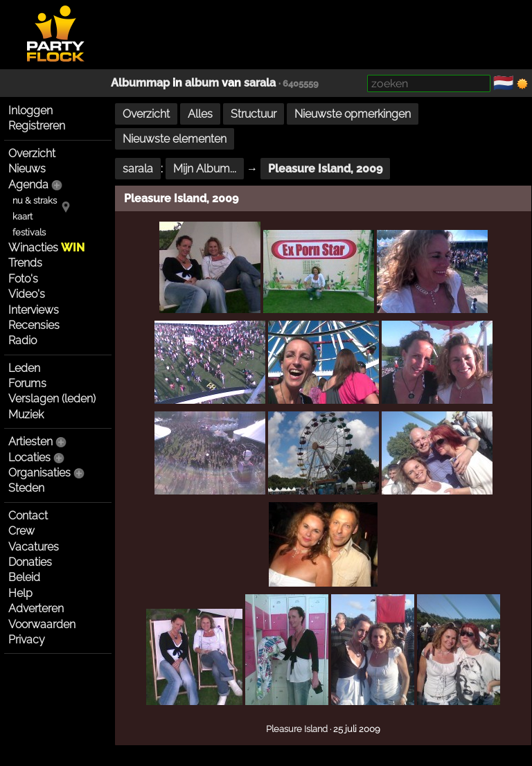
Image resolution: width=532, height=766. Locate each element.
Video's (27, 294)
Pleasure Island (297, 729)
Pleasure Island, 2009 (325, 169)
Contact (28, 516)
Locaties (29, 457)
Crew (21, 531)
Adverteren (36, 608)
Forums (27, 383)
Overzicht (32, 153)
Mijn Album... (205, 169)
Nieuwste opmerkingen (353, 114)
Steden (26, 488)
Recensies (34, 325)
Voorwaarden (42, 624)
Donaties (30, 562)
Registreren (37, 126)
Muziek (26, 415)
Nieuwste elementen (175, 139)
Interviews (34, 310)
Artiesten (30, 442)
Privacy (27, 640)
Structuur (254, 114)
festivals (29, 232)
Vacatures (34, 547)
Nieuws (27, 169)
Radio (23, 340)
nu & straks (35, 201)
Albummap (140, 83)
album (202, 83)
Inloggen (30, 110)
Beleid (24, 577)
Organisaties (39, 473)
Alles (200, 114)
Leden (24, 368)
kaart (23, 216)
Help (20, 593)
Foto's (23, 279)
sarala (260, 83)
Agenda (28, 185)
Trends (25, 263)
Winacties (46, 248)
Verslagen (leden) (52, 399)
